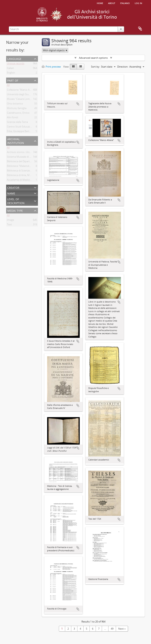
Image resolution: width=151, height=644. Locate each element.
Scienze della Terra (17, 123)
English (11, 73)
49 (112, 629)
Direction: (123, 67)
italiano (125, 3)
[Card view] (73, 67)
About (112, 3)
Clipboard (140, 29)
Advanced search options (93, 58)
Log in (138, 3)
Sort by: (95, 67)
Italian (10, 69)
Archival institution (16, 141)
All (8, 86)
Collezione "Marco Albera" (22, 90)
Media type (15, 210)
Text (9, 225)
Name (11, 193)
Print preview (51, 67)
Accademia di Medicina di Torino (25, 180)
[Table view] (81, 67)
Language (14, 58)
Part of (13, 80)
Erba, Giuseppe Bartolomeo (23, 132)
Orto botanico (15, 104)
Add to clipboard (78, 104)
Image (10, 221)
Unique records (16, 64)
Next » (122, 629)
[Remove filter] (66, 50)
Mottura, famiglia (17, 109)
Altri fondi (12, 118)
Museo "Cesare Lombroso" (22, 100)
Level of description (16, 201)
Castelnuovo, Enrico (18, 113)
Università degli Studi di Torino (24, 95)
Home (100, 3)
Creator (13, 187)
